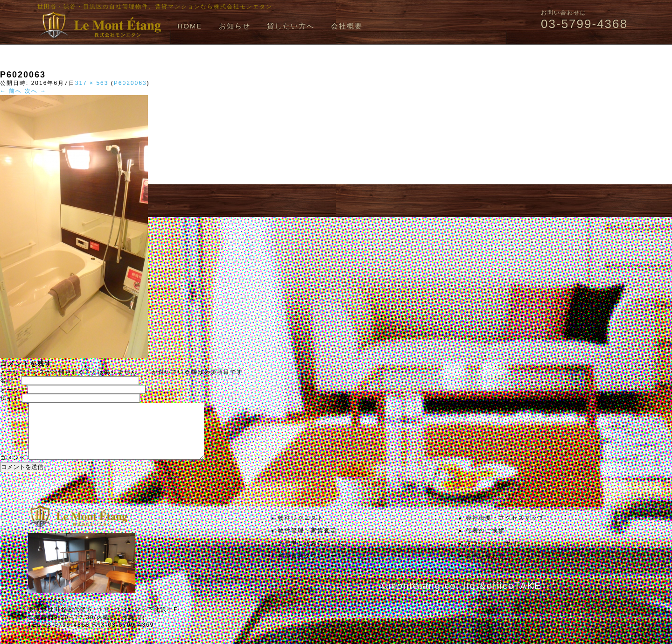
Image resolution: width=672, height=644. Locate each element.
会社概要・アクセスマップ (505, 529)
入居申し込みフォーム (311, 554)
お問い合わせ (485, 567)
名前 (9, 381)
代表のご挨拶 (485, 542)
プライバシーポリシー (498, 554)
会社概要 (347, 26)
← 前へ (11, 91)
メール (13, 390)
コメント (13, 469)
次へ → (36, 91)
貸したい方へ (291, 26)
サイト (10, 399)
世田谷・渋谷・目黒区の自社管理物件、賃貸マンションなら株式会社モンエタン (155, 7)
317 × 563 (92, 83)
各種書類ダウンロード (311, 567)
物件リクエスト (301, 529)
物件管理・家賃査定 (308, 542)
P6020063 (130, 83)
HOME (190, 26)
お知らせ (235, 26)
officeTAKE (514, 597)
